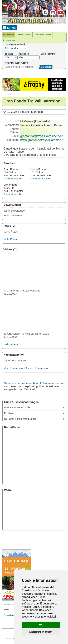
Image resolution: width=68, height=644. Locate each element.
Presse (8, 639)
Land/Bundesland (15, 45)
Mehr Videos (11, 344)
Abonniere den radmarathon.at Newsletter (29, 383)
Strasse (20, 35)
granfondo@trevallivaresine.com (42, 136)
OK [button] (41, 625)
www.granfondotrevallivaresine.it (42, 140)
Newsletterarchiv (11, 615)
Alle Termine (9, 35)
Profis (49, 35)
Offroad (28, 35)
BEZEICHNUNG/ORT (16, 63)
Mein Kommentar (14, 368)
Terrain (9, 54)
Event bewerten (13, 215)
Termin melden (9, 40)
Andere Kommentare (38, 368)
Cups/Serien (39, 35)
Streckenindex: (11, 179)
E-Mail (6, 610)
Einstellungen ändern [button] (41, 632)
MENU (10, 27)
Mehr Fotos (10, 239)
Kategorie (24, 54)
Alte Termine (48, 54)
